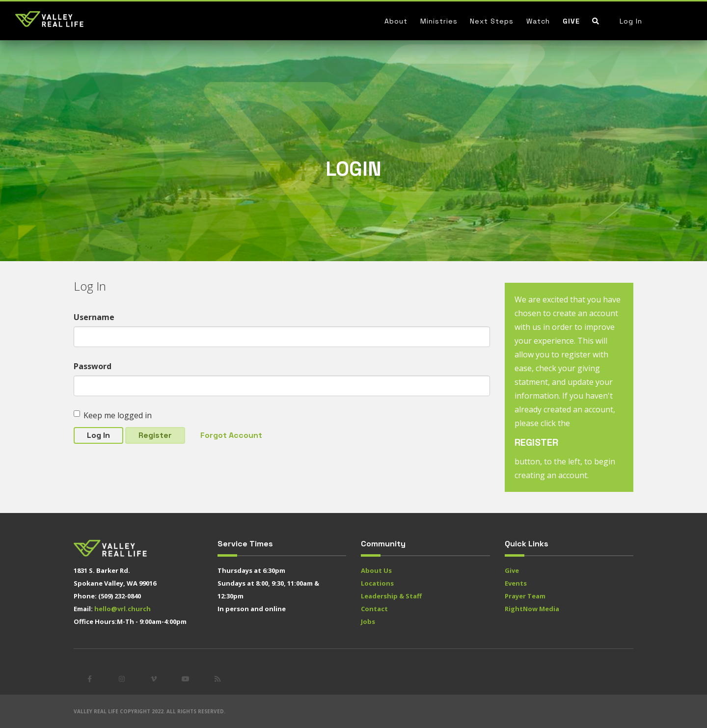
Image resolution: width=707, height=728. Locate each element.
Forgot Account (231, 435)
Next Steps (492, 21)
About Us (376, 570)
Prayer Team (525, 596)
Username (94, 317)
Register (155, 435)
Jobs (368, 621)
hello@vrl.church (122, 609)
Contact (374, 609)
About (396, 21)
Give (571, 21)
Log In (631, 21)
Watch (538, 21)
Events (516, 583)
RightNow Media (532, 609)
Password (93, 366)
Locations (377, 583)
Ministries (439, 21)
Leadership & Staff (391, 596)
